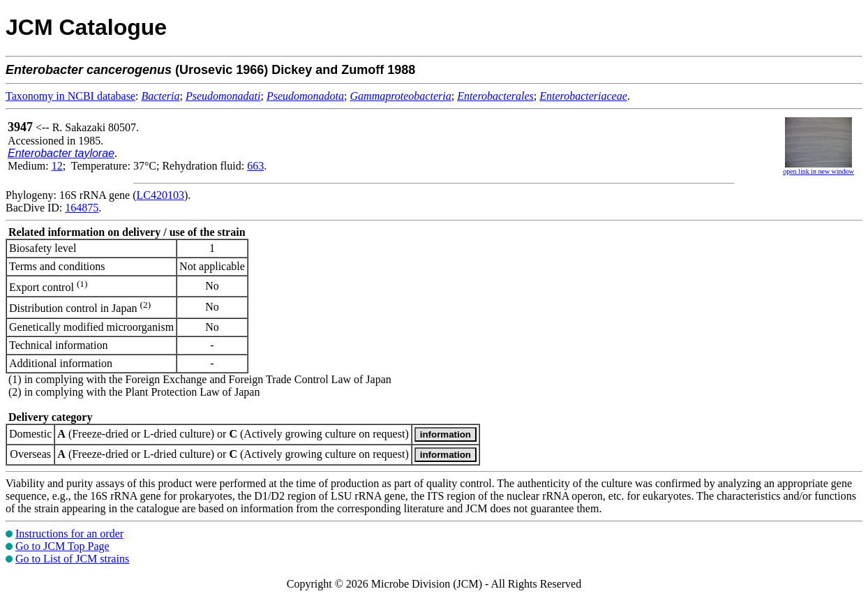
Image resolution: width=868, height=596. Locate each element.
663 (255, 166)
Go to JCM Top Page (62, 546)
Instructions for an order (69, 534)
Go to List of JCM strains (72, 559)
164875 (82, 208)
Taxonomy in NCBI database (70, 96)
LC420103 (160, 195)
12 (57, 166)
